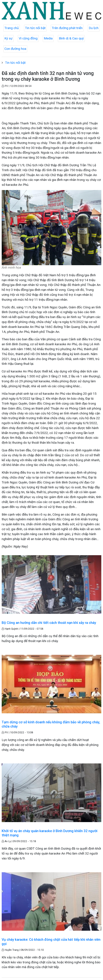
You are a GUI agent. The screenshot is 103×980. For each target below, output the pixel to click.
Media (48, 38)
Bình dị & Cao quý (71, 38)
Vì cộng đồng (28, 38)
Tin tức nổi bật (35, 28)
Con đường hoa (15, 49)
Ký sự (8, 38)
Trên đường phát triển (67, 28)
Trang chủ (12, 28)
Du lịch (94, 28)
